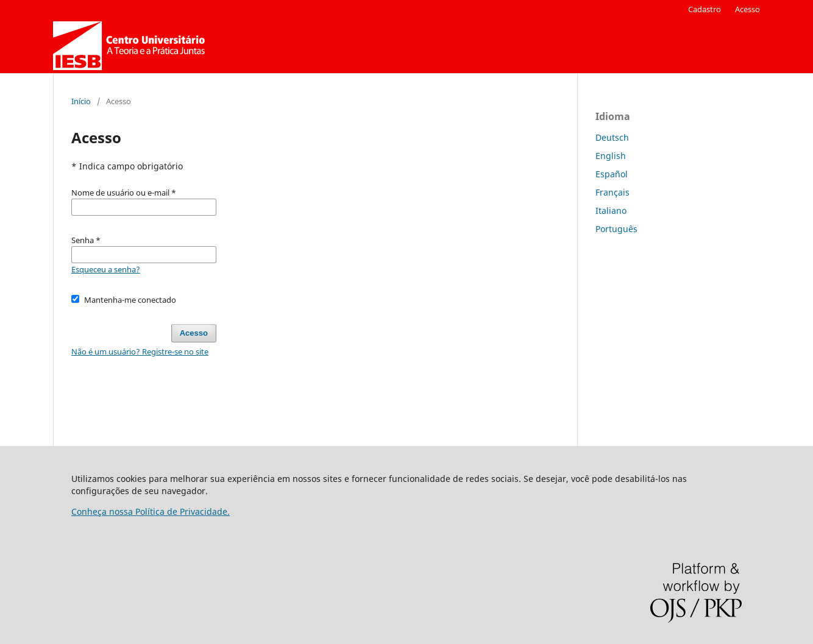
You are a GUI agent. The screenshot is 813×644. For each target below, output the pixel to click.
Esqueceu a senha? (106, 269)
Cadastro (705, 9)
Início (81, 101)
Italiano (611, 211)
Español (612, 174)
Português (616, 229)
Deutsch (612, 137)
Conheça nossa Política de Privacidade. (151, 511)
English (611, 156)
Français (612, 192)
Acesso (747, 9)
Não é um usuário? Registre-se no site (140, 352)
